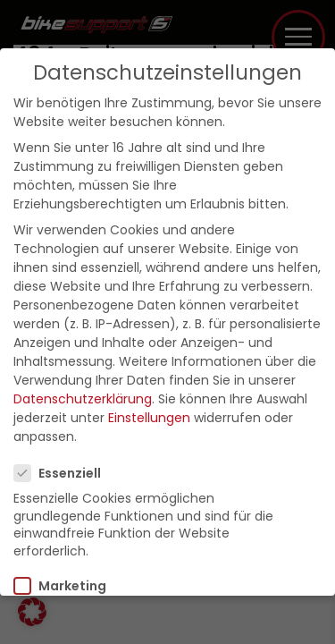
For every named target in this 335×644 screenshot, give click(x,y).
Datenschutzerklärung (83, 399)
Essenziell (63, 473)
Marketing (66, 586)
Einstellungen (149, 418)
